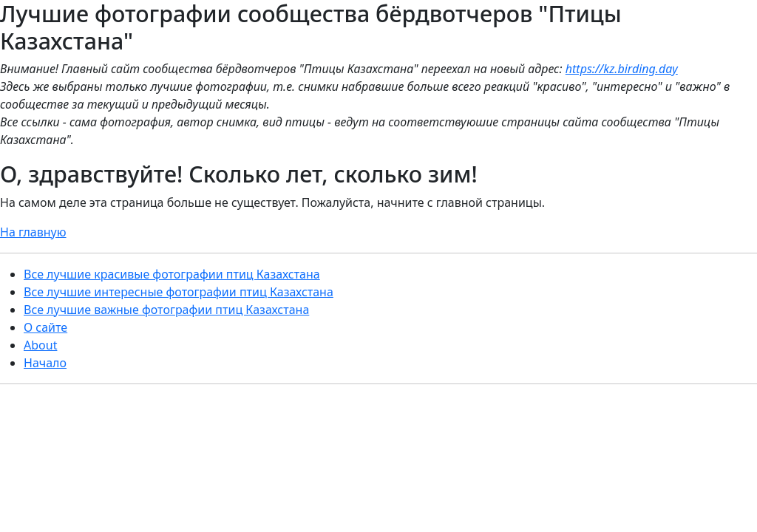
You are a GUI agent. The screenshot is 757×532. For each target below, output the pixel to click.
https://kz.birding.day (622, 69)
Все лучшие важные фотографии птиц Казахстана (166, 310)
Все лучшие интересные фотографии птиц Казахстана (179, 292)
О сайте (45, 327)
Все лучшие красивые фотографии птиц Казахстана (172, 274)
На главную (33, 232)
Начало (45, 363)
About (40, 345)
